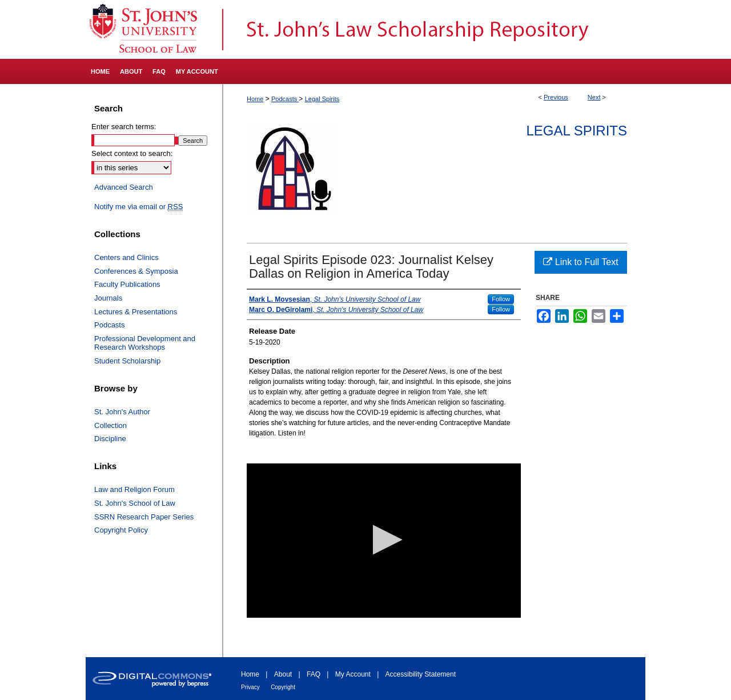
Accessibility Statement (421, 674)
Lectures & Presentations (136, 312)
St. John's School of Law (135, 503)
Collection (111, 425)
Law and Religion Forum (134, 489)
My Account (353, 674)
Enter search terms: (124, 127)
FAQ (314, 674)
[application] (384, 541)
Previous (556, 97)
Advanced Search (124, 187)
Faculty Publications (127, 284)
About (283, 674)
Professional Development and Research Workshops (145, 343)
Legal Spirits (322, 99)
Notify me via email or (138, 207)
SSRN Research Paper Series (144, 517)
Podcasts (285, 99)
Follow (501, 299)
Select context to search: (132, 153)
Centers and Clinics (126, 257)
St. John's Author (122, 412)
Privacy (250, 687)
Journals (108, 298)
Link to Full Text (581, 262)
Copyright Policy (121, 530)
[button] (384, 540)
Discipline (110, 439)
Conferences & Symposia (136, 271)
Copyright (283, 687)
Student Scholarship (127, 361)
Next (594, 97)
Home (255, 99)
